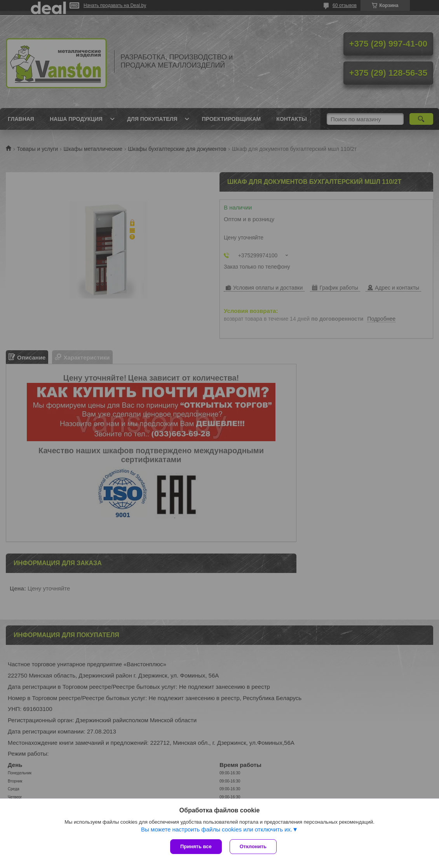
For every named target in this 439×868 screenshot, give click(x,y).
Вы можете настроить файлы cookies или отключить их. (217, 829)
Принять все (196, 846)
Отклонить (253, 846)
